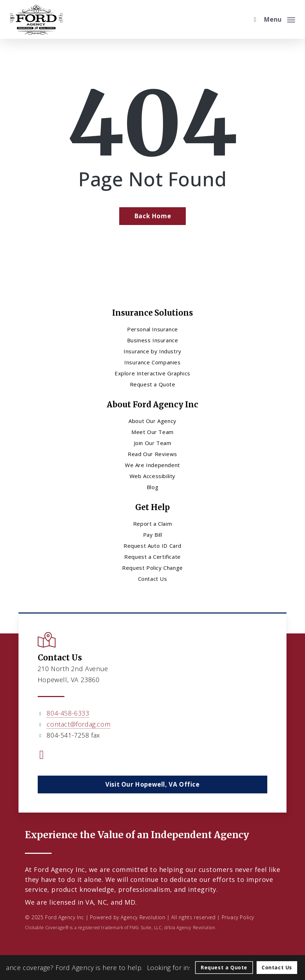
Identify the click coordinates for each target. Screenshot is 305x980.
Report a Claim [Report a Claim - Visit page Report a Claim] (152, 524)
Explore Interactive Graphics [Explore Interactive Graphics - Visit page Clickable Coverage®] (152, 373)
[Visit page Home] (36, 19)
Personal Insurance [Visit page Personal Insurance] (152, 329)
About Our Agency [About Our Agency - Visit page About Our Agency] (152, 421)
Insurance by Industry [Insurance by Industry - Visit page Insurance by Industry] (152, 351)
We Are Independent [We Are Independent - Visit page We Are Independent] (152, 465)
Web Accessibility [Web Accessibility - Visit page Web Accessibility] (152, 476)
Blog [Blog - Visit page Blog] (152, 487)
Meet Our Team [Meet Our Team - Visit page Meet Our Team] (152, 432)
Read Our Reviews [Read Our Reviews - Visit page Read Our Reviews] (152, 454)
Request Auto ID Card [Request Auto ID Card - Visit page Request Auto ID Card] (152, 546)
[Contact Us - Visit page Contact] (277, 968)
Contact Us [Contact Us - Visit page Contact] (153, 579)
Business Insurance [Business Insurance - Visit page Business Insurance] (153, 340)
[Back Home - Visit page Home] (152, 216)
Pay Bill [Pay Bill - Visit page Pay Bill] (153, 535)
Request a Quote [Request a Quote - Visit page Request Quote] (153, 384)
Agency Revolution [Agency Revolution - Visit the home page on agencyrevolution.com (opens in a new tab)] (143, 917)
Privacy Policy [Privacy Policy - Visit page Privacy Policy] (238, 917)
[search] (253, 19)
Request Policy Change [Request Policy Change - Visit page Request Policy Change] (152, 568)
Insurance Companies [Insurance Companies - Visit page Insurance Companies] (152, 362)
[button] (279, 18)
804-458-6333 (68, 713)
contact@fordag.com (78, 724)
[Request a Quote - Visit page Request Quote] (224, 968)
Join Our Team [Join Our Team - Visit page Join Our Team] (153, 443)
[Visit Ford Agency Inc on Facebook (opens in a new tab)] (42, 756)
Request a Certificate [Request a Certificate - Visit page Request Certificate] (152, 557)
